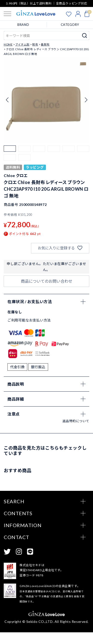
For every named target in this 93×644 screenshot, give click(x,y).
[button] (10, 152)
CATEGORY (70, 25)
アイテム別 (22, 44)
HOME (8, 44)
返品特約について (76, 433)
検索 (85, 36)
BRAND (23, 25)
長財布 (45, 44)
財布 (35, 44)
